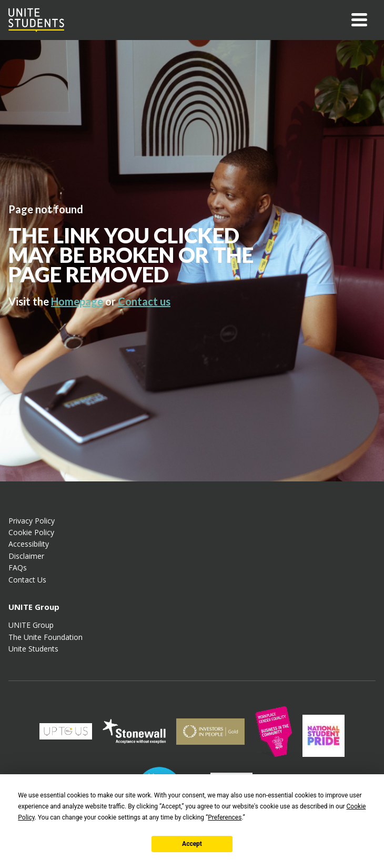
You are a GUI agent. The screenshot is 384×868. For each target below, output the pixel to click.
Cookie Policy (31, 532)
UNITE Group (31, 625)
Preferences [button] (225, 817)
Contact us (144, 301)
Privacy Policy (32, 521)
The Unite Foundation (46, 637)
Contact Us (27, 580)
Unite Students (33, 649)
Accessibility (29, 544)
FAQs (18, 568)
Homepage (77, 301)
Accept (192, 844)
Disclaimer (26, 556)
